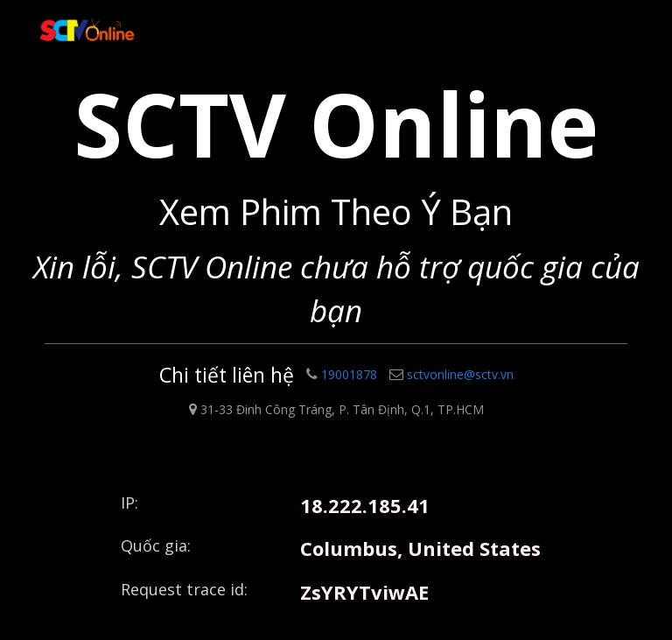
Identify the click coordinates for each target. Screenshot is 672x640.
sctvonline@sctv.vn (451, 374)
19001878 (342, 374)
